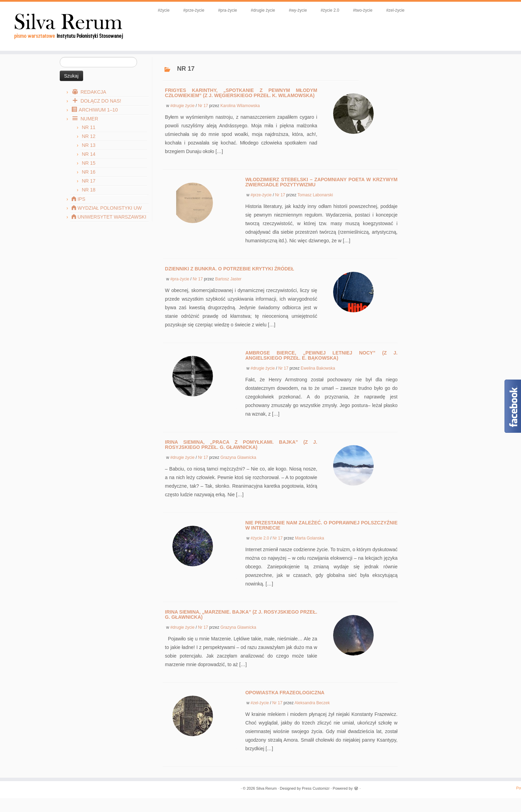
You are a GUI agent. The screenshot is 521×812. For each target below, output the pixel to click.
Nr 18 (89, 197)
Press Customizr (316, 795)
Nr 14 (89, 161)
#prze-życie (203, 10)
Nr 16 (89, 179)
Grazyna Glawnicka (238, 464)
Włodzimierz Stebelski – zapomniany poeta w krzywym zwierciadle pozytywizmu (321, 189)
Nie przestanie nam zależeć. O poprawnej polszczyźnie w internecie (321, 532)
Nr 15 (89, 170)
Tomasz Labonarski (315, 202)
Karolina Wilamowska (240, 113)
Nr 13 (89, 152)
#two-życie (372, 10)
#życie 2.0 (339, 10)
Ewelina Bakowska (318, 375)
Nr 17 (89, 188)
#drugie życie (272, 10)
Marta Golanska (310, 545)
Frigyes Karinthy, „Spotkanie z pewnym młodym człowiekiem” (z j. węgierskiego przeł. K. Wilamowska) (241, 100)
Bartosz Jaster (228, 286)
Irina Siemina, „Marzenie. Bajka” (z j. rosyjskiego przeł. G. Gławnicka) (241, 621)
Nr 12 (89, 143)
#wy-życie (307, 10)
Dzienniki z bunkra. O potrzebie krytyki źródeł (229, 276)
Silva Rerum (267, 795)
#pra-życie (237, 10)
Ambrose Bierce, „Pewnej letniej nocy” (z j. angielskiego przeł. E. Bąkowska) (321, 362)
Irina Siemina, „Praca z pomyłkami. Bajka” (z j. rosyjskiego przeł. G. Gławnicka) (241, 451)
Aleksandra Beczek (312, 710)
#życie (173, 10)
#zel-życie (405, 10)
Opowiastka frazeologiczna (285, 699)
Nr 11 (89, 134)
